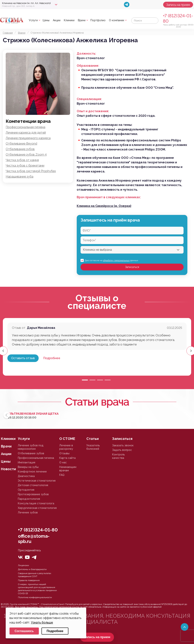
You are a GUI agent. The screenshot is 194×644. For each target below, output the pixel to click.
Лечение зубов (28, 512)
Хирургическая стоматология (37, 508)
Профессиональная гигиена (25, 127)
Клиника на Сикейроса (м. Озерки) (104, 206)
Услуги (33, 20)
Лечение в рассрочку (66, 447)
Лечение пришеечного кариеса (28, 138)
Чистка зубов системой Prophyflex (31, 171)
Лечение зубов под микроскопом (31, 447)
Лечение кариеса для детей (26, 133)
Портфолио (98, 20)
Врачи (82, 20)
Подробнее (52, 358)
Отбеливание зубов (20, 149)
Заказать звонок (123, 445)
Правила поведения (29, 580)
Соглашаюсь (24, 631)
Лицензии (23, 565)
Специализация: (89, 99)
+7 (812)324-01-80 (38, 530)
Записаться (132, 267)
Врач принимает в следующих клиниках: (109, 197)
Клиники (69, 20)
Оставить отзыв (23, 358)
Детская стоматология (33, 485)
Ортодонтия (26, 490)
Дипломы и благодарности (32, 569)
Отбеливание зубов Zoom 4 (26, 155)
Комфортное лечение (32, 472)
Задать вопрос (122, 450)
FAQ (62, 475)
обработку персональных (116, 260)
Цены (46, 20)
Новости (8, 469)
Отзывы (64, 453)
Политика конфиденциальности (35, 597)
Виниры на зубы (28, 467)
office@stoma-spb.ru (34, 539)
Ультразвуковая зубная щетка (33, 414)
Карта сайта (67, 458)
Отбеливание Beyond (21, 144)
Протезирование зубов (33, 494)
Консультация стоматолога (36, 503)
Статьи (93, 439)
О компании (117, 20)
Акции (57, 20)
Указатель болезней (93, 447)
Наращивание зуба (20, 177)
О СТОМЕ (67, 439)
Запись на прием (178, 5)
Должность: (86, 54)
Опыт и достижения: (93, 111)
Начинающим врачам (68, 469)
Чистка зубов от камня (22, 160)
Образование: (88, 66)
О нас (63, 462)
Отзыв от (19, 328)
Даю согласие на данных (111, 260)
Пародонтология (29, 499)
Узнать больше (42, 622)
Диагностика (26, 476)
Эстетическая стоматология (37, 481)
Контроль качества (119, 456)
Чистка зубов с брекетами (25, 166)
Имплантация (27, 462)
